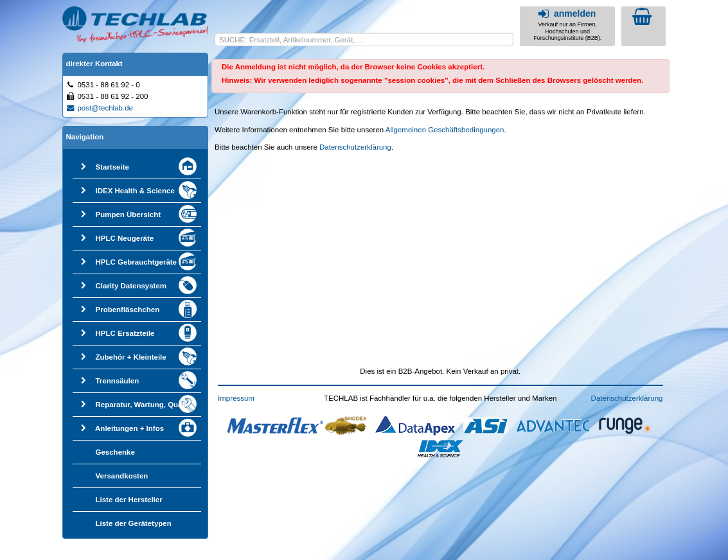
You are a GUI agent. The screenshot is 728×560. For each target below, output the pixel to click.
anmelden (566, 13)
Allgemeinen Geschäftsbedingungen (445, 130)
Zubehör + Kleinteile (130, 357)
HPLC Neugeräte (124, 238)
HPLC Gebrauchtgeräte (136, 262)
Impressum (236, 398)
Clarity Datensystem (131, 286)
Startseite (112, 167)
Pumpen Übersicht (128, 214)
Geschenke (115, 452)
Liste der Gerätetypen (133, 523)
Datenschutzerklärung (355, 147)
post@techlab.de (100, 108)
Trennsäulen (117, 381)
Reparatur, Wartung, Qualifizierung (156, 405)
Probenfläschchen (127, 310)
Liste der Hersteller (129, 500)
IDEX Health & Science (135, 191)
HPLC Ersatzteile (125, 333)
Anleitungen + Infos (129, 428)
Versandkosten (121, 476)
